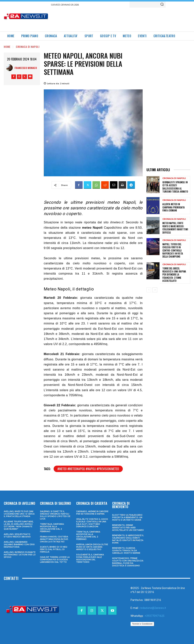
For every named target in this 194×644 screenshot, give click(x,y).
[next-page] (155, 282)
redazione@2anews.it (153, 608)
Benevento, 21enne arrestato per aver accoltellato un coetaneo (128, 528)
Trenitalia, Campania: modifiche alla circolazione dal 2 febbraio (52, 528)
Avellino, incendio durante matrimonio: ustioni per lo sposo (20, 555)
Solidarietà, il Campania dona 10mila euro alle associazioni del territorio (90, 558)
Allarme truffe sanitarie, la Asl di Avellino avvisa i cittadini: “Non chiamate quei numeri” (19, 525)
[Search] (162, 5)
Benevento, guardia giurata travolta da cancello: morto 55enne (126, 550)
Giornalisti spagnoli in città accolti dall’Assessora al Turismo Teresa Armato (175, 187)
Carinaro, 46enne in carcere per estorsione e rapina (92, 513)
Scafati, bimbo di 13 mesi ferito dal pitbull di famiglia (54, 549)
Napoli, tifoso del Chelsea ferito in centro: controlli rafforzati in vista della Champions (175, 248)
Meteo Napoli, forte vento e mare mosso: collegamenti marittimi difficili (174, 227)
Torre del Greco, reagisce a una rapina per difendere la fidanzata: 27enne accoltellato (176, 268)
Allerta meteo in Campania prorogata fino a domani (176, 207)
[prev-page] (149, 282)
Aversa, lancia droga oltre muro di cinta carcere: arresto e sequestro (92, 547)
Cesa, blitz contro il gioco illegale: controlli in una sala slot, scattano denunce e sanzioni (92, 523)
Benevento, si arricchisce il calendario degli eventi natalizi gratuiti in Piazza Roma (128, 539)
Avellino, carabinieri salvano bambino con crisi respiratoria (19, 545)
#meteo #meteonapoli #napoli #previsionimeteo (88, 469)
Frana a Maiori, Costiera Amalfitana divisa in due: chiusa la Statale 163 (54, 539)
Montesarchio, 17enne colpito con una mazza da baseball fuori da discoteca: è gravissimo (128, 562)
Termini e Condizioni (142, 624)
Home (7, 47)
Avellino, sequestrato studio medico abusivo (17, 536)
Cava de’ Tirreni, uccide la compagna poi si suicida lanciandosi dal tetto (55, 560)
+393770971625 (155, 616)
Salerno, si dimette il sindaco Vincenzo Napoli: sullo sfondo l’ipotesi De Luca (55, 515)
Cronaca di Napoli (28, 47)
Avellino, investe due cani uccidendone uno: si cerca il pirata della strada (19, 514)
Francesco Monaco (26, 68)
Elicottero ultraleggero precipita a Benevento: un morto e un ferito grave (127, 517)
